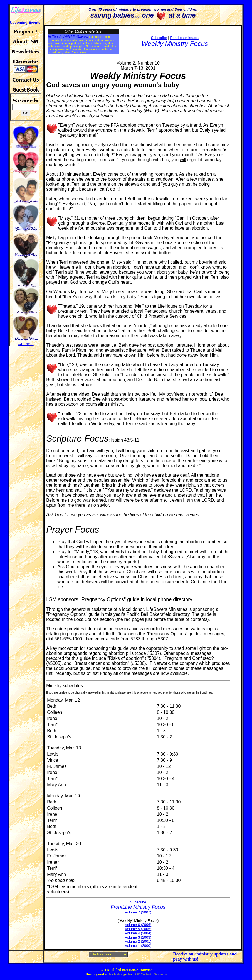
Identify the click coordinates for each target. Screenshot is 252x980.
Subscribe (159, 38)
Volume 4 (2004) (138, 933)
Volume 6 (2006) (138, 925)
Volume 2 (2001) (138, 941)
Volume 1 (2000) (138, 946)
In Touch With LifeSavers (68, 37)
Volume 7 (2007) (138, 912)
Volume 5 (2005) (138, 929)
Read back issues (184, 38)
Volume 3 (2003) (138, 937)
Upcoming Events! (26, 22)
